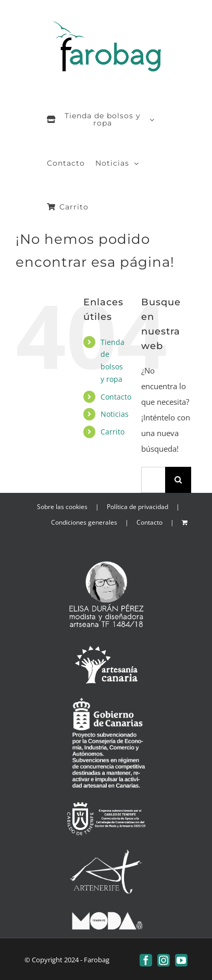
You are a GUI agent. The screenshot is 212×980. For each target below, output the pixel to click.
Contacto (116, 397)
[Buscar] (178, 480)
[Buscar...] (153, 480)
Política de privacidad (138, 507)
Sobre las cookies (62, 507)
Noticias (115, 414)
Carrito (113, 432)
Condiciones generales (84, 522)
